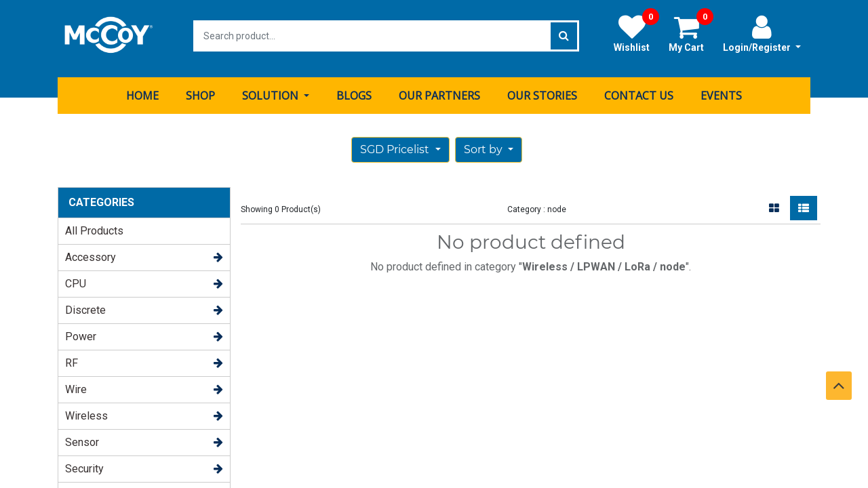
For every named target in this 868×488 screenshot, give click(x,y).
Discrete (85, 305)
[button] (489, 144)
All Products (94, 225)
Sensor (82, 437)
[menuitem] (142, 90)
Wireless (86, 410)
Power (81, 331)
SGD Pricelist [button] (396, 144)
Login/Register (762, 33)
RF (72, 358)
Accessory (91, 252)
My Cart (691, 33)
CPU (76, 278)
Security (84, 463)
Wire (76, 384)
